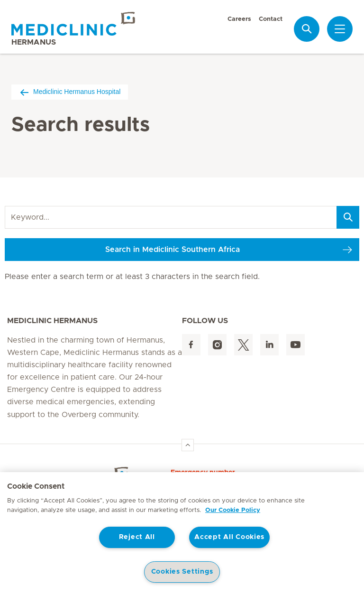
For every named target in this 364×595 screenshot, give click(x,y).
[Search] (348, 217)
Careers (239, 19)
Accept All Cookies (229, 537)
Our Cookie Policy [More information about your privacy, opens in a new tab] (233, 510)
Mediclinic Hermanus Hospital (70, 92)
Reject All (137, 537)
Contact (271, 19)
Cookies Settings (182, 572)
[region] (182, 534)
